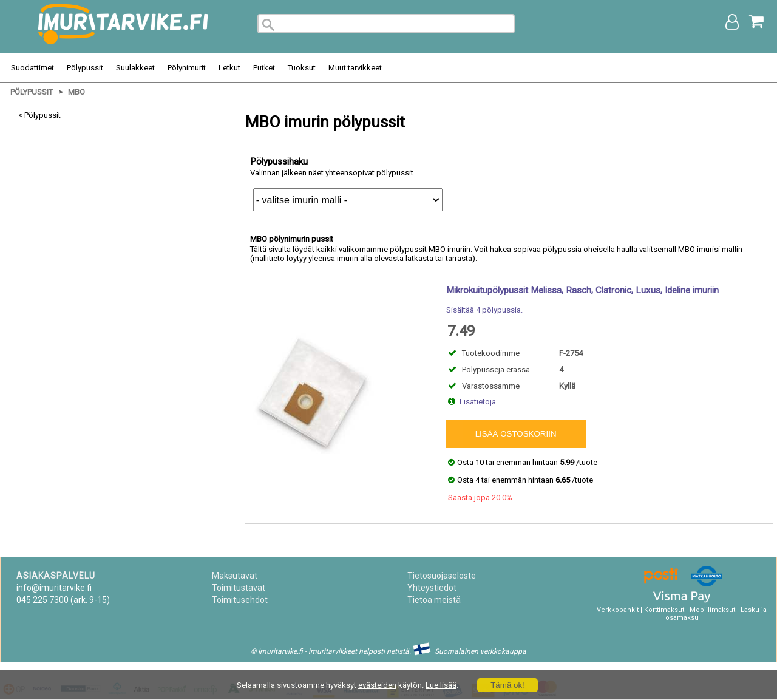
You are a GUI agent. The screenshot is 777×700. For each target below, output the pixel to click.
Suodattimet (32, 68)
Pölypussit (85, 68)
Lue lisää (441, 685)
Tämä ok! (507, 685)
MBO (76, 92)
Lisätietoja (478, 402)
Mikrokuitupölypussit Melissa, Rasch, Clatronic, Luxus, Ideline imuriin (582, 290)
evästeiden (377, 685)
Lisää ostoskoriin (516, 434)
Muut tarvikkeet (355, 68)
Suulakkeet (135, 68)
